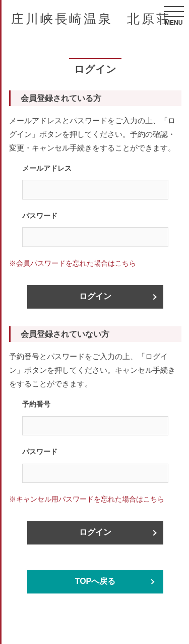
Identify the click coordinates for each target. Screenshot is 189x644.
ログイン (95, 296)
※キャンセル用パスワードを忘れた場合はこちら (87, 499)
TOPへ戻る (96, 581)
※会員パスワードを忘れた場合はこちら (73, 263)
